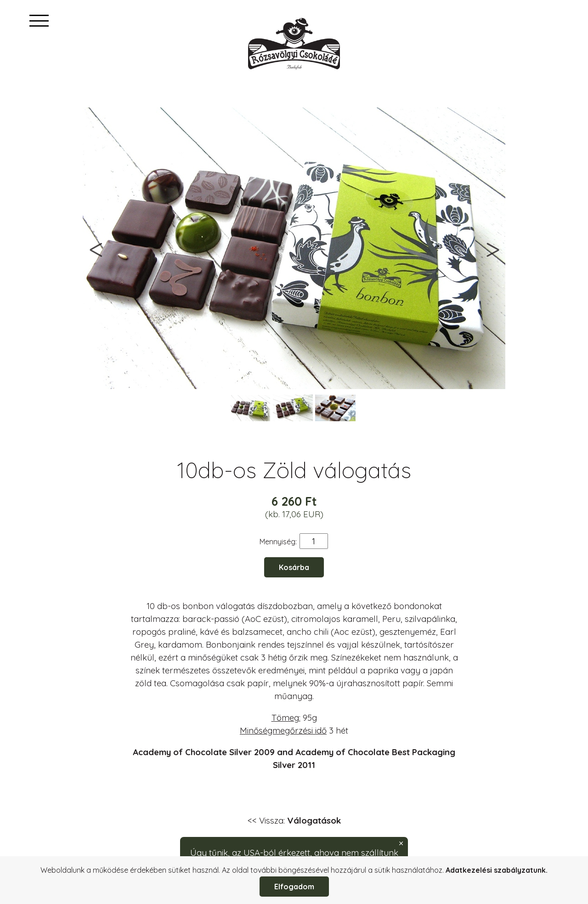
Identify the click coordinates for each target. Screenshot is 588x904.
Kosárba (294, 567)
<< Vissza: (294, 820)
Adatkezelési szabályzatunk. (497, 870)
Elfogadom (294, 887)
